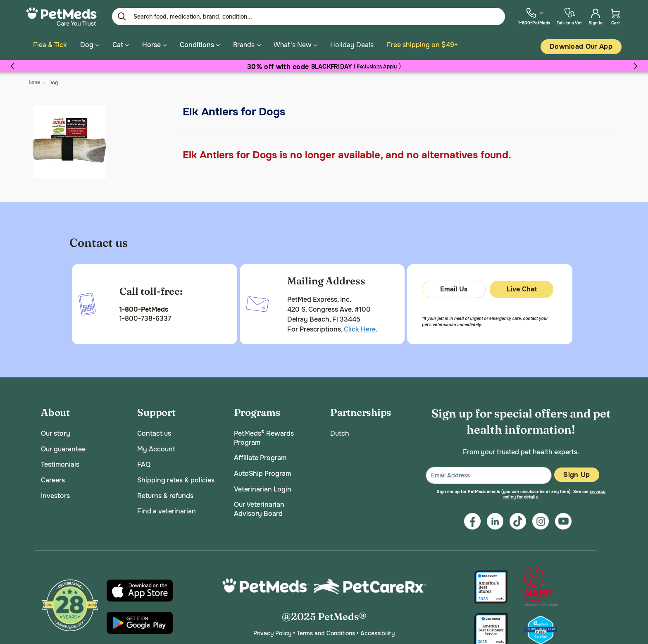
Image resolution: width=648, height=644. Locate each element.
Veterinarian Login (263, 486)
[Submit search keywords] (122, 17)
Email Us (454, 286)
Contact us (154, 431)
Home (33, 79)
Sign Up (577, 472)
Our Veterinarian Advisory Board (259, 507)
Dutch (340, 431)
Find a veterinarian (167, 509)
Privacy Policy (272, 630)
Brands (244, 45)
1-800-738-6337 (145, 316)
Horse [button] (154, 45)
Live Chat (522, 286)
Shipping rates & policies (176, 477)
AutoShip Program (262, 471)
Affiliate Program (260, 455)
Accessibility (378, 630)
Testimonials (60, 462)
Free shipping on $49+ (422, 45)
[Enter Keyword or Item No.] (309, 17)
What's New (292, 45)
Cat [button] (121, 45)
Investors (55, 493)
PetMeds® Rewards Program (264, 435)
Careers (53, 477)
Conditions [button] (200, 45)
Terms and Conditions (326, 630)
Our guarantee (63, 446)
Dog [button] (90, 45)
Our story (56, 431)
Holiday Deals (352, 45)
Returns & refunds (165, 493)
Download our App (581, 47)
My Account (156, 446)
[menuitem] (534, 16)
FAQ (144, 462)
